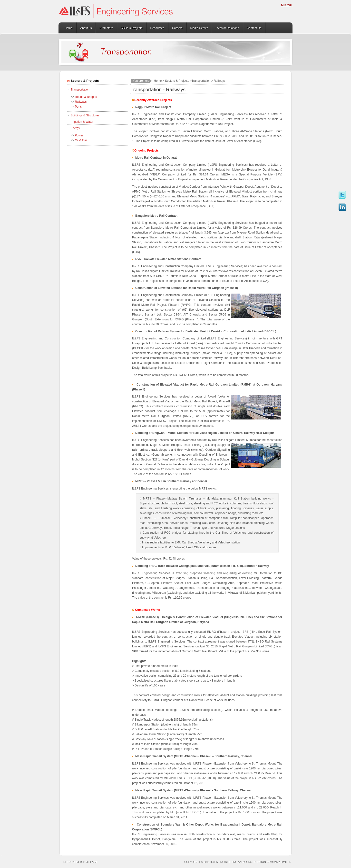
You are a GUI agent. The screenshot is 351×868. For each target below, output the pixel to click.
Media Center (199, 28)
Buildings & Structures (85, 115)
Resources (157, 28)
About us (86, 28)
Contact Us (254, 28)
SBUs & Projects (132, 28)
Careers (177, 28)
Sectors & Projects (177, 81)
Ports (78, 107)
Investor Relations (227, 28)
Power (79, 135)
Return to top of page (80, 862)
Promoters (106, 28)
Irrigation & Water (82, 122)
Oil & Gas (81, 140)
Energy (75, 128)
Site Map (287, 5)
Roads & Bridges (86, 97)
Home (68, 28)
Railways (81, 102)
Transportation (80, 90)
